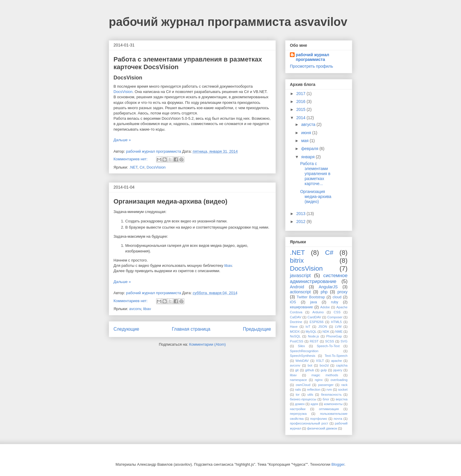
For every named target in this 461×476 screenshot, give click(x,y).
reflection (314, 390)
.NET (133, 167)
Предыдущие (257, 329)
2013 (302, 214)
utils (310, 395)
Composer (335, 317)
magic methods (325, 375)
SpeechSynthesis (303, 356)
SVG (344, 341)
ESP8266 (316, 322)
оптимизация (329, 409)
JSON (323, 327)
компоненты (333, 404)
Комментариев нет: (131, 159)
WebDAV (302, 361)
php (324, 292)
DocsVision (123, 92)
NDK (326, 332)
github (310, 370)
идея (314, 404)
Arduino (318, 312)
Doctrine (296, 322)
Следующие (126, 329)
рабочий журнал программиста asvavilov (228, 22)
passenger (326, 385)
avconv (135, 309)
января (308, 157)
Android (297, 287)
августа (309, 124)
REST (314, 341)
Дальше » (122, 140)
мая (305, 141)
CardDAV (314, 317)
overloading (339, 380)
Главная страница (191, 329)
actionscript (300, 292)
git (297, 370)
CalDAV (296, 317)
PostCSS (297, 341)
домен (300, 404)
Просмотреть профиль (311, 66)
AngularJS (328, 287)
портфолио (319, 419)
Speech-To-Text (328, 346)
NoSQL (295, 336)
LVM (338, 327)
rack (344, 385)
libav (228, 266)
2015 (302, 109)
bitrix (297, 261)
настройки (298, 409)
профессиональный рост (309, 423)
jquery (338, 370)
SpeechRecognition (304, 351)
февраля (310, 149)
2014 (302, 118)
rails (298, 390)
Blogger (338, 464)
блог (326, 399)
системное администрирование (319, 278)
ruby (335, 302)
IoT (308, 327)
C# (142, 167)
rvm (329, 390)
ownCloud (303, 385)
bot (310, 365)
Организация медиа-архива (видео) (170, 201)
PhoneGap (334, 336)
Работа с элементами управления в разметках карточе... (315, 173)
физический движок (322, 428)
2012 (302, 222)
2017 (302, 94)
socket (343, 390)
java (314, 302)
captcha (342, 365)
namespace (298, 380)
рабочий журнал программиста (313, 57)
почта (338, 419)
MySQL (311, 332)
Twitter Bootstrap (311, 297)
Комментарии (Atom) (207, 344)
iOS (293, 302)
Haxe (294, 327)
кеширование (301, 307)
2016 (302, 101)
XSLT (320, 361)
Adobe (325, 307)
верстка (342, 399)
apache (336, 361)
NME (339, 332)
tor (298, 395)
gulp (324, 370)
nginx (319, 380)
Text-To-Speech (336, 356)
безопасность (331, 395)
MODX (295, 332)
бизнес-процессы (303, 399)
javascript (300, 276)
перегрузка (298, 414)
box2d (324, 365)
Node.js (313, 336)
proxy (343, 292)
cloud (337, 297)
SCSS (330, 341)
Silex (301, 346)
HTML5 (336, 322)
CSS (337, 312)
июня (307, 133)
